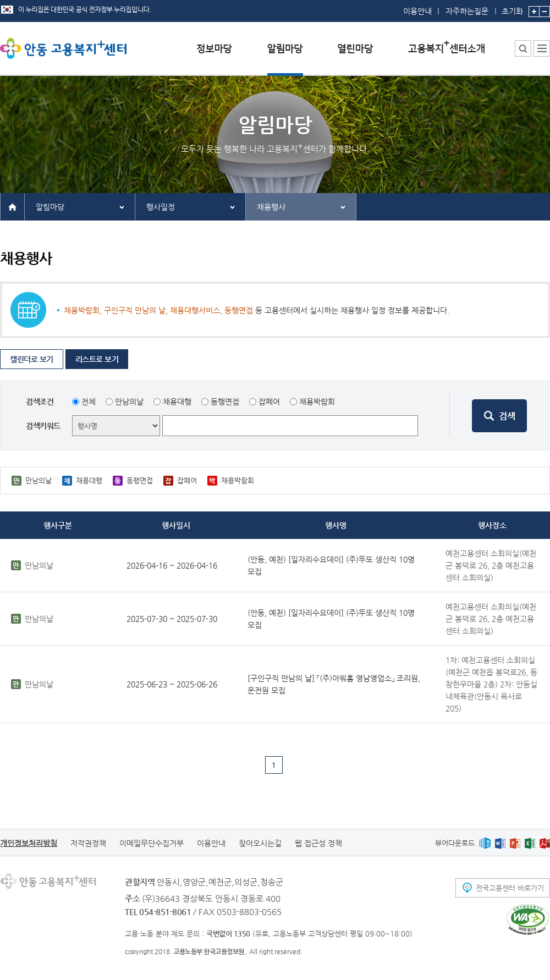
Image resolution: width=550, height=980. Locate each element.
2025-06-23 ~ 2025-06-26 (172, 684)
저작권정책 (88, 843)
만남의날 (129, 401)
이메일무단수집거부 (152, 843)
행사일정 (161, 207)
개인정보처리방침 (29, 843)
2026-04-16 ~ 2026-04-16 (172, 565)
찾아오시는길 (260, 843)
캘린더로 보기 (32, 359)
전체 (89, 401)
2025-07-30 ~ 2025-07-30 (172, 619)
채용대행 (177, 401)
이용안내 (417, 11)
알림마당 (50, 207)
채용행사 (271, 207)
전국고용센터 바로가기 (510, 888)
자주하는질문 (467, 11)
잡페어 (269, 401)
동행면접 (225, 401)
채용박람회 (317, 401)
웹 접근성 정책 (318, 843)
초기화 (512, 8)
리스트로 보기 (97, 359)
